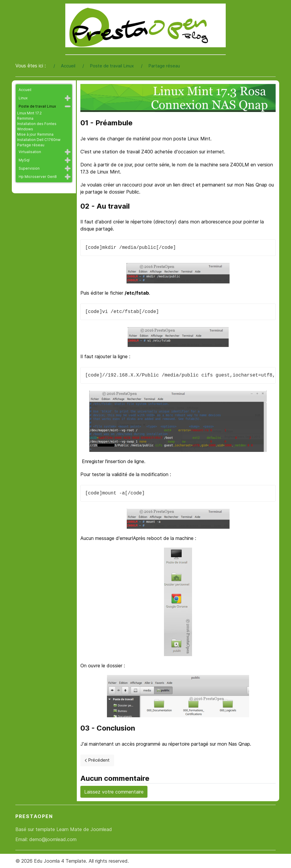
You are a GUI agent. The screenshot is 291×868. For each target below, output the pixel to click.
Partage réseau (31, 145)
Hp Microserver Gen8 (38, 177)
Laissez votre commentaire (114, 792)
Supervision (29, 168)
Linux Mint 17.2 (29, 113)
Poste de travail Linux (37, 106)
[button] (68, 98)
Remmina (25, 118)
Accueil (25, 90)
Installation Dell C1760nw (39, 140)
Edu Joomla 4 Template (60, 861)
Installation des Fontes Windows (37, 126)
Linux (23, 98)
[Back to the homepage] (145, 25)
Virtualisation (30, 152)
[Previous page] (97, 760)
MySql (24, 160)
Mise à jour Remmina (35, 134)
